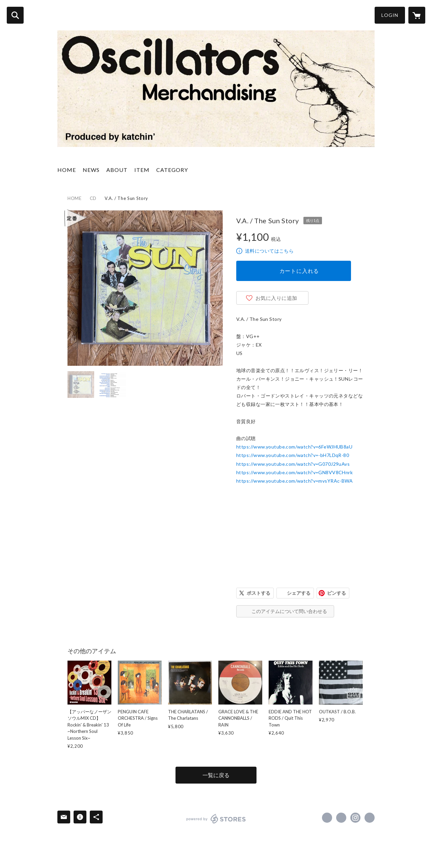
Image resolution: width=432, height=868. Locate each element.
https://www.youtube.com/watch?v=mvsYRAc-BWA (294, 481)
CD (93, 198)
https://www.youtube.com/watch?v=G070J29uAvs (293, 464)
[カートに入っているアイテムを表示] (417, 15)
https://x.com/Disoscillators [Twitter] (341, 818)
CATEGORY (172, 170)
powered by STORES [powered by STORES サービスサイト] (216, 819)
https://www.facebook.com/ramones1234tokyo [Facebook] (327, 818)
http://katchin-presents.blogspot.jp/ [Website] (370, 818)
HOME (67, 170)
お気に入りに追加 (276, 298)
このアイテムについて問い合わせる (289, 611)
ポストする (259, 593)
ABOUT (117, 170)
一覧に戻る (216, 775)
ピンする (336, 593)
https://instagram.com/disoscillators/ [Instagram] (355, 818)
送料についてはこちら (269, 251)
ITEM (142, 170)
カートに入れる (299, 271)
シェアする (299, 593)
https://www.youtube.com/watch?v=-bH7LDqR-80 (293, 455)
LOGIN (390, 15)
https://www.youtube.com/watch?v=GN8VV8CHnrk (294, 472)
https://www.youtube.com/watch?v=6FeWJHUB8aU (294, 447)
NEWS (91, 170)
